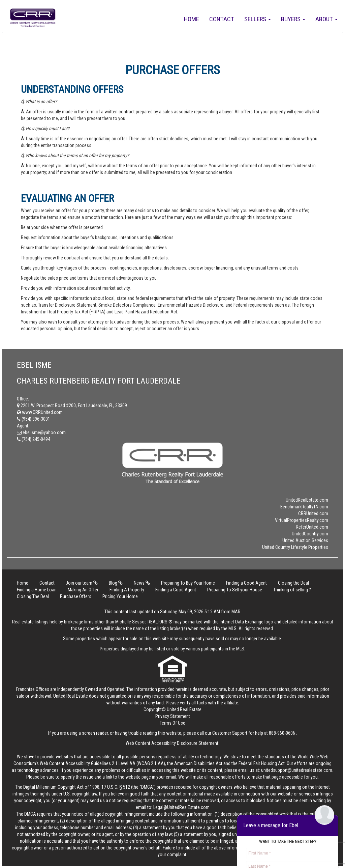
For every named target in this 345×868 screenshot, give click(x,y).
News (142, 583)
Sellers (258, 19)
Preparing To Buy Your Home (188, 583)
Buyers (293, 19)
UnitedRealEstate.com (307, 500)
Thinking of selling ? (292, 590)
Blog (116, 583)
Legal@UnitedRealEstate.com (181, 807)
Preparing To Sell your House (235, 590)
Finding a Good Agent (246, 583)
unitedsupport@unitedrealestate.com (297, 770)
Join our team (82, 583)
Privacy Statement (173, 716)
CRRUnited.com (313, 513)
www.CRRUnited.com (40, 412)
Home (192, 19)
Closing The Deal (33, 596)
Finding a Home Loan (37, 590)
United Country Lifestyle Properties (295, 547)
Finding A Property (127, 590)
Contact (222, 19)
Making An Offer (83, 590)
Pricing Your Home (120, 596)
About (326, 19)
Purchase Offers (76, 596)
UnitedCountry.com (310, 534)
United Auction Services (305, 540)
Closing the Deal (293, 583)
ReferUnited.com (312, 527)
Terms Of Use (172, 723)
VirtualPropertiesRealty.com (302, 520)
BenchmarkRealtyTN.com (304, 507)
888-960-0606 (282, 733)
